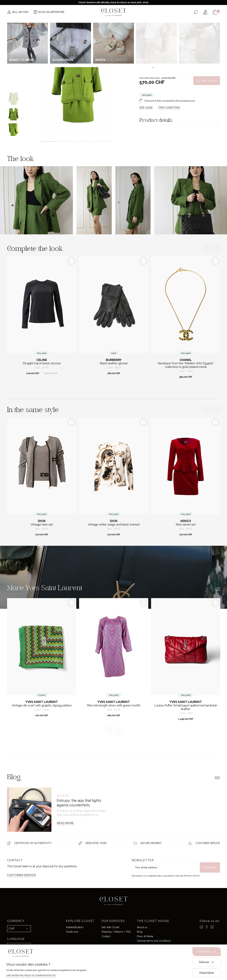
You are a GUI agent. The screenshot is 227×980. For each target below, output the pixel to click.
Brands (113, 23)
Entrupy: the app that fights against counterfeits (79, 803)
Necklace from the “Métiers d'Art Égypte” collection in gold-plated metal (186, 365)
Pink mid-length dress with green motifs (114, 705)
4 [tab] (104, 141)
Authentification (75, 927)
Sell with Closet (110, 927)
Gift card (158, 23)
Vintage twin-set (42, 525)
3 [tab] (86, 141)
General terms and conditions (154, 941)
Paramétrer (207, 973)
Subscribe (210, 867)
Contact (106, 936)
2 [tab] (68, 141)
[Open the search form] (196, 12)
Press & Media (145, 936)
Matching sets (182, 38)
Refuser (207, 962)
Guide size (72, 932)
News (66, 23)
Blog (140, 932)
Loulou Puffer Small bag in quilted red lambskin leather (186, 707)
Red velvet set (186, 525)
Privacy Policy (192, 876)
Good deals (129, 23)
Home (144, 23)
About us (142, 927)
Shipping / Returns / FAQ (116, 932)
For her (152, 38)
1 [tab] (49, 141)
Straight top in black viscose (42, 363)
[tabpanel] (77, 81)
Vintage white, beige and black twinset (114, 525)
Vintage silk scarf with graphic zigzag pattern (42, 705)
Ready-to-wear (165, 38)
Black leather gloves (114, 363)
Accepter (207, 952)
